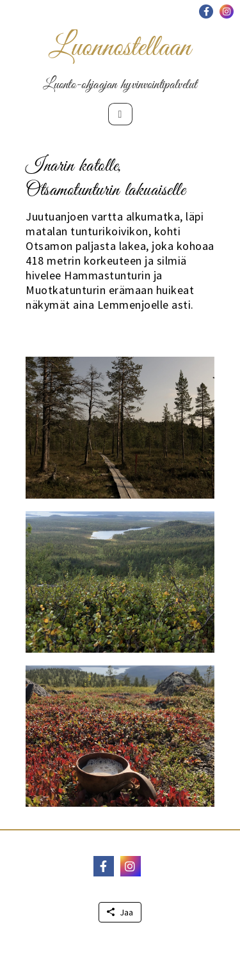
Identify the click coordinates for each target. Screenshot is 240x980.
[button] (206, 12)
